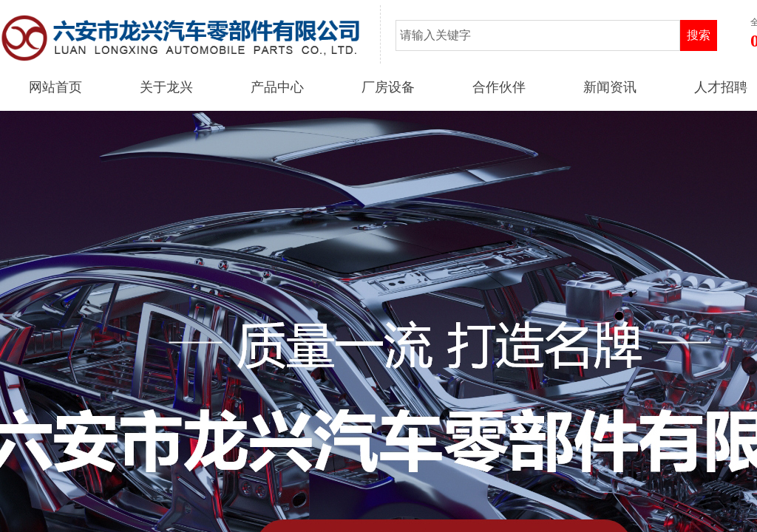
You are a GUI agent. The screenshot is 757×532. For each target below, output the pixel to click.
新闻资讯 (610, 87)
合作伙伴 (499, 87)
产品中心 (277, 87)
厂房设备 (388, 87)
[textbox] (538, 35)
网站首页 (55, 87)
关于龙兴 (166, 87)
